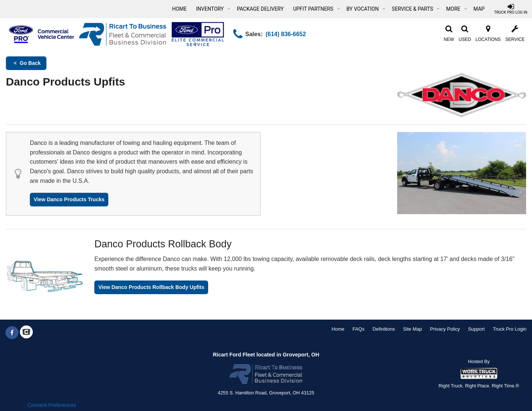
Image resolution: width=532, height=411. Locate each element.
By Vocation (366, 9)
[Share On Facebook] (12, 333)
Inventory (213, 9)
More (456, 9)
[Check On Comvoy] (26, 333)
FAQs (359, 329)
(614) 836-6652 (286, 34)
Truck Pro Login (510, 329)
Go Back (26, 63)
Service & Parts (416, 9)
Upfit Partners (316, 9)
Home (179, 9)
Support (476, 329)
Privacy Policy (445, 329)
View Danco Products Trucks (69, 199)
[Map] (479, 9)
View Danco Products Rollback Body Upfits (151, 287)
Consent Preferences (52, 405)
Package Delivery (260, 9)
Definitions (384, 329)
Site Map (412, 329)
